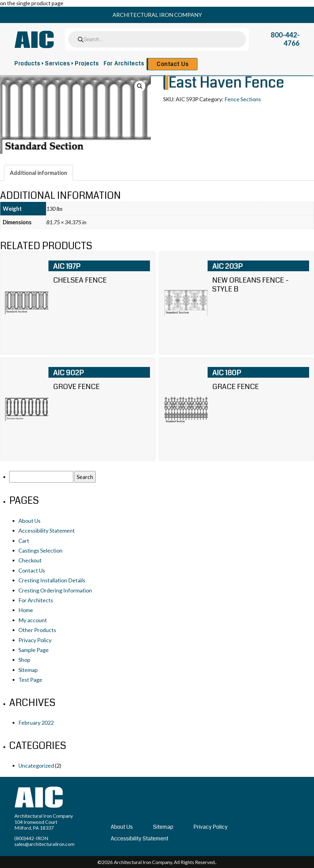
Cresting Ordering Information (55, 590)
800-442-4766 (285, 39)
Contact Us (173, 64)
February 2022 (36, 723)
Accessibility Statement (47, 530)
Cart (24, 541)
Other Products (37, 630)
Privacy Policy (35, 640)
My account (33, 620)
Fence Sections (243, 99)
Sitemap (28, 670)
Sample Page (34, 650)
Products (27, 64)
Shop (24, 660)
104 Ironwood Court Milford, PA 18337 (36, 825)
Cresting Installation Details (52, 580)
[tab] (38, 173)
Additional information (38, 173)
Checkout (30, 560)
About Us (29, 521)
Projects (87, 64)
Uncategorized (36, 766)
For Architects (124, 64)
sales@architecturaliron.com (44, 844)
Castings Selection (40, 550)
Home (26, 610)
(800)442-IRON (31, 838)
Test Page (30, 680)
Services (57, 64)
